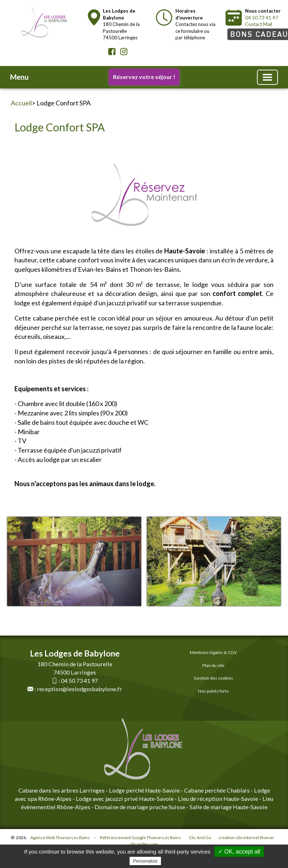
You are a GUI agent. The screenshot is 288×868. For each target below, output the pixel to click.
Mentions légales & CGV (213, 652)
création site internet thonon (246, 838)
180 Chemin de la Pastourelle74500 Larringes (121, 24)
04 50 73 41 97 (262, 18)
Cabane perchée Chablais (217, 790)
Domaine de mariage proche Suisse (140, 807)
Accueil (21, 103)
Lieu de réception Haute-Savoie (218, 799)
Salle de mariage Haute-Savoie (228, 807)
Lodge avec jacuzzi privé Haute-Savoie (125, 799)
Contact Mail (259, 24)
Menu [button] (19, 77)
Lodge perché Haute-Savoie (144, 790)
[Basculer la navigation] (267, 77)
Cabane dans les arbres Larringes (62, 790)
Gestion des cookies (213, 678)
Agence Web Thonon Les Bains (60, 838)
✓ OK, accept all (239, 852)
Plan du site (213, 665)
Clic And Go (200, 838)
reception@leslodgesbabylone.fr (79, 689)
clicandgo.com (144, 844)
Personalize (145, 861)
